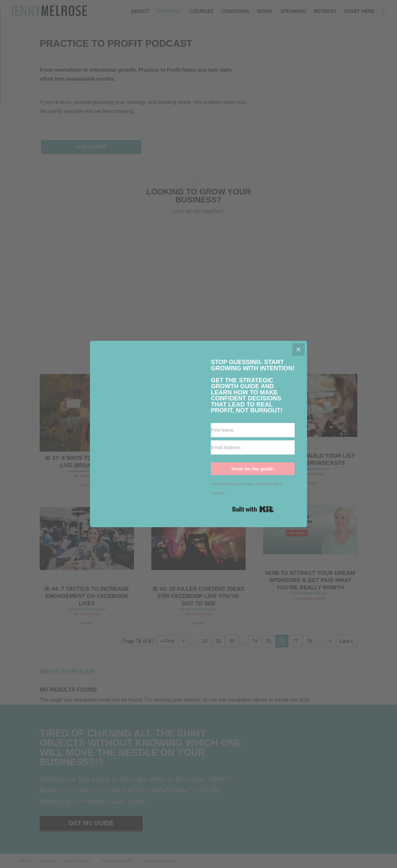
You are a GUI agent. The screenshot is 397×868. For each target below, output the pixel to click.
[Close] (298, 349)
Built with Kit (253, 509)
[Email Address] (253, 447)
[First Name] (253, 430)
